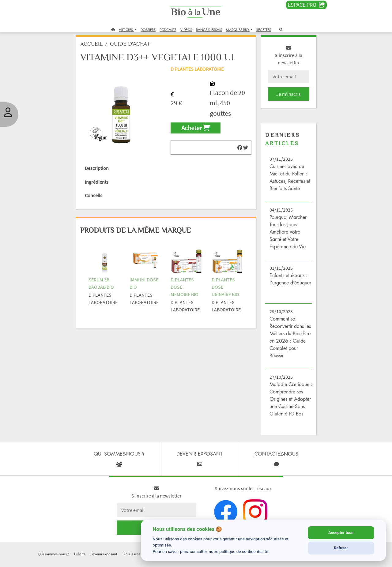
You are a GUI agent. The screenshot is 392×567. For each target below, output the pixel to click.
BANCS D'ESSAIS (209, 30)
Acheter (196, 133)
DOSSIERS (148, 30)
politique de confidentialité (244, 551)
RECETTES (264, 30)
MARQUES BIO (238, 30)
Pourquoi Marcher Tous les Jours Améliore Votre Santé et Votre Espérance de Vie (287, 236)
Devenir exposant (104, 559)
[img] (239, 152)
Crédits (80, 559)
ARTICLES (126, 30)
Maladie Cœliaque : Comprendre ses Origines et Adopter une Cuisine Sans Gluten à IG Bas (289, 404)
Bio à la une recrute (137, 559)
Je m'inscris (287, 99)
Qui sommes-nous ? (54, 559)
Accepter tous (341, 533)
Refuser (341, 548)
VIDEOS (186, 30)
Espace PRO (306, 5)
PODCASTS (168, 30)
